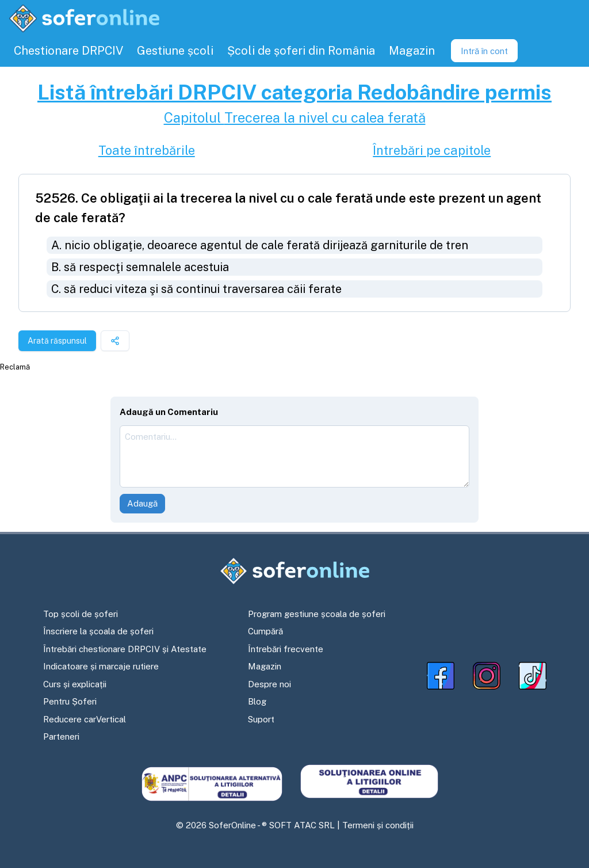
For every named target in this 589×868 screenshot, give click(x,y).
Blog (257, 701)
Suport (261, 719)
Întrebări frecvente (286, 649)
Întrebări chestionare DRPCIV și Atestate (125, 649)
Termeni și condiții (378, 825)
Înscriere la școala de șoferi (98, 631)
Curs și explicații (75, 684)
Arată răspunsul (57, 341)
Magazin (265, 666)
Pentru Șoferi (70, 701)
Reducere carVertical (85, 719)
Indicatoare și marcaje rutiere (101, 666)
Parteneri (61, 736)
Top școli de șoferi (81, 614)
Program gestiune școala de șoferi (317, 614)
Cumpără (265, 631)
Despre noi (269, 684)
